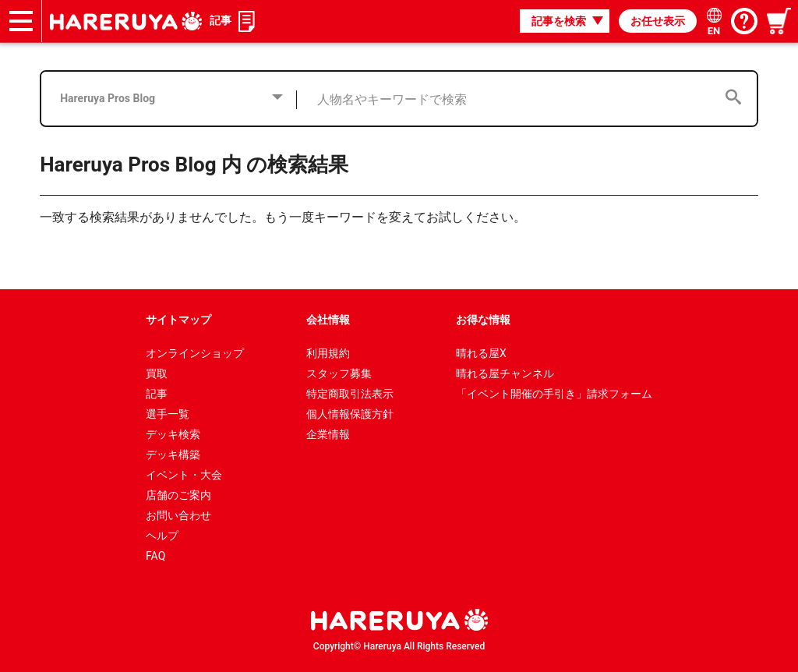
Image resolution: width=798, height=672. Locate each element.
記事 (221, 20)
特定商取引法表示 (350, 394)
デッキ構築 (173, 454)
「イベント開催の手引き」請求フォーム (554, 394)
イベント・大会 (184, 475)
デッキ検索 (173, 434)
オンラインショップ (195, 353)
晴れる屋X (481, 353)
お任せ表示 (658, 21)
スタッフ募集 (339, 373)
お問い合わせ (178, 515)
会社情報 (328, 320)
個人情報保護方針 (350, 414)
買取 (157, 373)
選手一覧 (168, 414)
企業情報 (328, 434)
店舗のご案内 (178, 495)
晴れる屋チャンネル (505, 373)
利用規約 (328, 353)
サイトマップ (178, 320)
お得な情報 (483, 320)
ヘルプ (162, 536)
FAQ (155, 556)
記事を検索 (559, 21)
